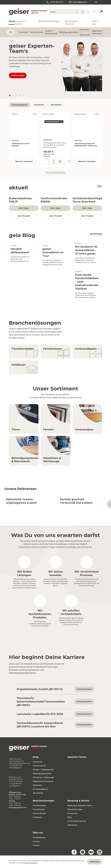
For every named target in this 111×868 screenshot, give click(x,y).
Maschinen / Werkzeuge (43, 777)
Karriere (36, 841)
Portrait (36, 845)
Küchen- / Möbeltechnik (51, 33)
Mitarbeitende (39, 838)
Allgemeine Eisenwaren (97, 33)
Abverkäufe (56, 105)
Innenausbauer (39, 813)
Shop (12, 22)
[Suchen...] (64, 12)
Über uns (95, 23)
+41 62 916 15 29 (55, 2)
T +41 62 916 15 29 (16, 765)
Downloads (72, 813)
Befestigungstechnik (69, 33)
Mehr (100, 186)
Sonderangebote (20, 105)
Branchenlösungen (49, 21)
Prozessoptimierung (76, 821)
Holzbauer (37, 817)
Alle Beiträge (96, 234)
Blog (69, 817)
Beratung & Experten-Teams (80, 806)
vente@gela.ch (14, 786)
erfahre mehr (18, 75)
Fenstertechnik (36, 33)
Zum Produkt (24, 216)
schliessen (95, 862)
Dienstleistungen (75, 809)
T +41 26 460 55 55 (16, 784)
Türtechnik (23, 33)
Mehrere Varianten (24, 161)
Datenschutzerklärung (30, 863)
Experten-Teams (20, 23)
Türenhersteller (39, 806)
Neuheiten (39, 105)
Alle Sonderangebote (55, 172)
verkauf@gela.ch (78, 2)
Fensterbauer (39, 809)
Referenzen (72, 825)
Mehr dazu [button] (24, 208)
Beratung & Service (72, 23)
